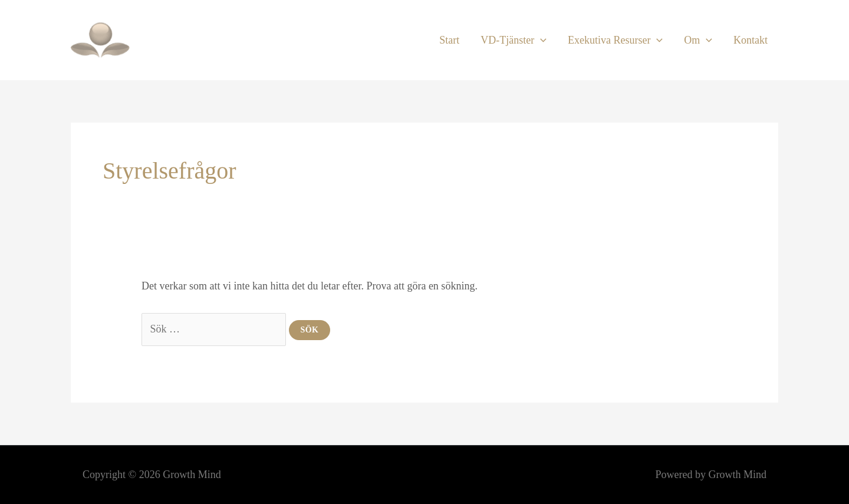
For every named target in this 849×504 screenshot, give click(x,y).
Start (449, 40)
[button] (540, 40)
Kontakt (751, 40)
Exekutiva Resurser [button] (615, 40)
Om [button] (698, 40)
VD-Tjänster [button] (514, 40)
